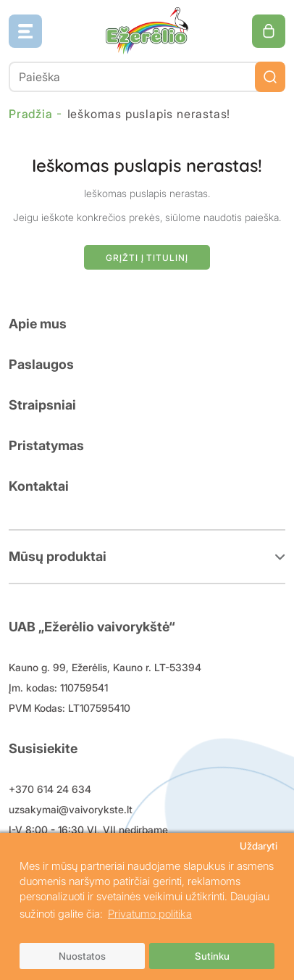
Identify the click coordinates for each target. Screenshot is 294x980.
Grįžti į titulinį (147, 258)
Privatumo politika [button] (150, 914)
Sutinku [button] (212, 956)
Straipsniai (42, 405)
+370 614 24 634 (50, 789)
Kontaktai (39, 486)
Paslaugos (41, 364)
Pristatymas (46, 445)
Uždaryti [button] (259, 846)
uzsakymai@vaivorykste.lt (71, 809)
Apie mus (38, 324)
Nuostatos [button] (82, 956)
